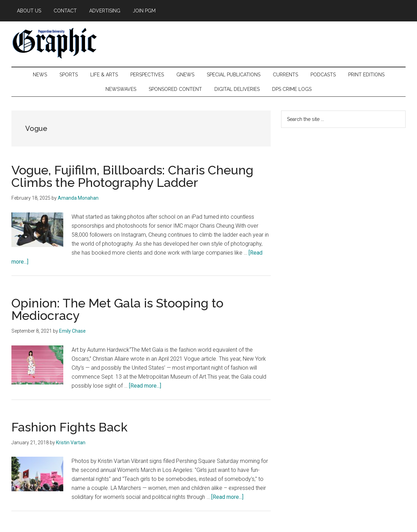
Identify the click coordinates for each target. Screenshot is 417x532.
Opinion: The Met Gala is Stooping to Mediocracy (117, 309)
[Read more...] (145, 386)
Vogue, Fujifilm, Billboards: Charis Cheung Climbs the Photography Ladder (132, 176)
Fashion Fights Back (69, 427)
